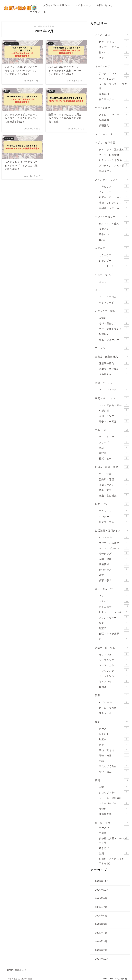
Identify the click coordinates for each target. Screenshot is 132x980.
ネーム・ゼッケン (114, 548)
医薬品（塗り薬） (114, 368)
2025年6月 (101, 916)
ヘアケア (112, 248)
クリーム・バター (112, 134)
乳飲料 (114, 808)
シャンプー (114, 260)
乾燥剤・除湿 (114, 479)
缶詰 (114, 761)
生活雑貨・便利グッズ (112, 530)
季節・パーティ (112, 383)
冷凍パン (114, 228)
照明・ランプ (114, 416)
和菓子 (114, 622)
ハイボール (114, 702)
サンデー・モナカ (114, 47)
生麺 (114, 853)
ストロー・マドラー (114, 114)
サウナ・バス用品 (114, 542)
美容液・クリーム (114, 208)
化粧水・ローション (114, 197)
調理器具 (114, 125)
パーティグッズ (114, 389)
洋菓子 (114, 628)
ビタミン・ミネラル (114, 160)
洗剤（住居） (114, 484)
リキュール (114, 713)
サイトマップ (83, 5)
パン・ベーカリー (112, 216)
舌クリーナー (114, 99)
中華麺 (114, 833)
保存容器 (114, 120)
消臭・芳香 (114, 490)
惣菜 (114, 744)
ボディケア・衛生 (112, 311)
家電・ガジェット (112, 398)
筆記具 (114, 453)
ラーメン (114, 827)
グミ (114, 596)
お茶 (114, 787)
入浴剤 (114, 318)
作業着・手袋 (114, 521)
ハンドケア (114, 192)
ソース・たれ (114, 665)
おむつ (114, 281)
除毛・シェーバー (114, 339)
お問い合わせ (105, 5)
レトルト (114, 734)
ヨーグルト (112, 348)
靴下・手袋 (114, 580)
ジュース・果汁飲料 (114, 798)
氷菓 (114, 57)
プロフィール (38, 12)
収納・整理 (114, 559)
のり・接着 (114, 474)
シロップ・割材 (114, 792)
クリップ (114, 442)
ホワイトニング (114, 78)
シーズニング (114, 660)
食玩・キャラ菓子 (114, 633)
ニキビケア (114, 186)
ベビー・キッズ (112, 275)
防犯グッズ (114, 569)
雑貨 (114, 575)
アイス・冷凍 (112, 35)
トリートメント (114, 266)
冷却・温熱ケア (114, 323)
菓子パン (114, 234)
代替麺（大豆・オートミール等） (114, 840)
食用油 (114, 686)
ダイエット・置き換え (114, 149)
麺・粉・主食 (112, 823)
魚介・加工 (114, 771)
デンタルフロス (114, 73)
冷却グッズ (114, 553)
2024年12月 (102, 959)
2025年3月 (101, 941)
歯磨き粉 (114, 93)
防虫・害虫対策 (114, 495)
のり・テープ (114, 437)
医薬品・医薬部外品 (112, 356)
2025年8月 (101, 898)
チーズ (114, 728)
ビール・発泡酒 (114, 707)
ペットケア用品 (114, 297)
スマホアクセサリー (114, 405)
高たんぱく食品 (114, 766)
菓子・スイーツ (112, 589)
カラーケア (114, 255)
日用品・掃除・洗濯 (112, 467)
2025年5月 (101, 924)
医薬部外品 (114, 374)
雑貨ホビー (114, 458)
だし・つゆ (114, 654)
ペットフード (114, 302)
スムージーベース (114, 803)
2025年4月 (101, 933)
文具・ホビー (112, 430)
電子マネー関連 (114, 421)
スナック (114, 601)
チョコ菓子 (114, 606)
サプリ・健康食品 (112, 142)
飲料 (112, 780)
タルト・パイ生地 (114, 223)
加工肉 (114, 739)
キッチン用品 (112, 108)
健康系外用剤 (114, 363)
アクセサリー (114, 511)
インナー (114, 516)
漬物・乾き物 (114, 750)
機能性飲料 (114, 814)
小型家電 (114, 410)
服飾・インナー (112, 504)
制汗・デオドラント (114, 328)
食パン (114, 239)
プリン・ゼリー (114, 617)
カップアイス (114, 41)
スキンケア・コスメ (112, 180)
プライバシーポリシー (56, 5)
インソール (114, 537)
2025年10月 (102, 890)
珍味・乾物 (114, 755)
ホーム (34, 5)
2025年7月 (101, 907)
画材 (114, 447)
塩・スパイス (114, 681)
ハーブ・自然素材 (114, 154)
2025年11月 (102, 881)
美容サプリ (114, 171)
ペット (112, 290)
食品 (112, 722)
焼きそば (114, 848)
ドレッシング (114, 670)
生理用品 (114, 334)
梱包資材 (114, 564)
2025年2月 (101, 950)
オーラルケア (112, 66)
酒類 (112, 695)
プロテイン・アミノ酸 (114, 165)
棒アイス (114, 52)
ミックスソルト (114, 676)
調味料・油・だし (112, 648)
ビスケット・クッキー (114, 612)
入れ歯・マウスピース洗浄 (114, 86)
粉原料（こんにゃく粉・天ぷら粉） (114, 861)
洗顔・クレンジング (114, 202)
